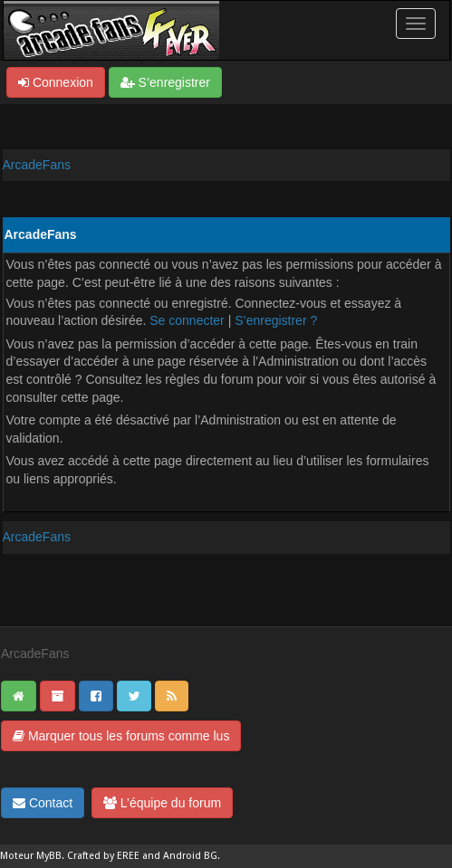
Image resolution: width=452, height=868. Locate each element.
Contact (43, 803)
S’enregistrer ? (276, 320)
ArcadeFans (37, 165)
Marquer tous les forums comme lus (121, 736)
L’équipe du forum (162, 803)
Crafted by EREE (103, 856)
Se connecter (187, 320)
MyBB (49, 856)
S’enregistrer (165, 82)
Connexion (56, 82)
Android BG (190, 856)
